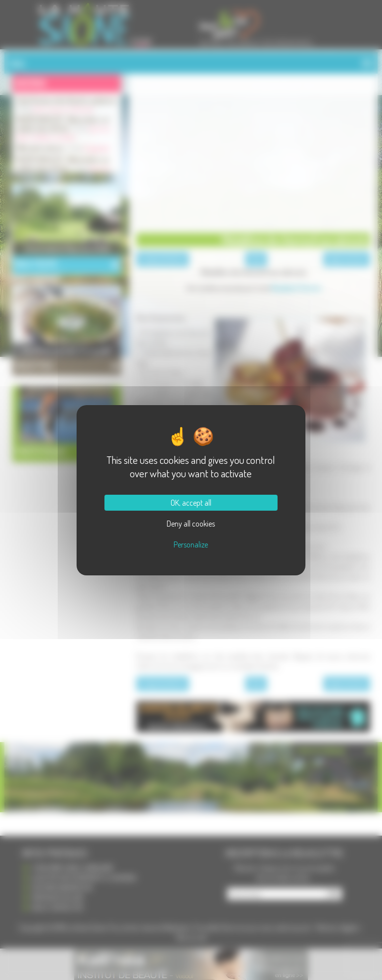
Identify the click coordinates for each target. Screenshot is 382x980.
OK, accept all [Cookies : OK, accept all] (191, 503)
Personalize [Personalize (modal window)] (191, 544)
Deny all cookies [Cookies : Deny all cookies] (191, 524)
